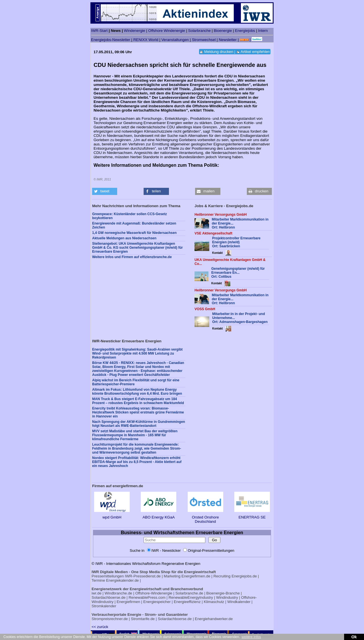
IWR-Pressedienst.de (143, 576)
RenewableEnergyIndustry (191, 597)
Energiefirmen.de (196, 576)
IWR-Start (99, 31)
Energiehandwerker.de (214, 619)
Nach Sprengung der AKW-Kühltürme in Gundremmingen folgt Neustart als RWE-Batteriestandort (139, 424)
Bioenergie (223, 31)
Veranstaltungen (175, 40)
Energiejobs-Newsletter (111, 40)
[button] (105, 191)
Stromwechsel (204, 40)
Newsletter (228, 40)
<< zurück (100, 627)
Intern (263, 31)
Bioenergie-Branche (223, 593)
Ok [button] (354, 637)
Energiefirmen (128, 602)
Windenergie (135, 31)
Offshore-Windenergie (154, 593)
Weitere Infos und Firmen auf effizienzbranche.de (132, 257)
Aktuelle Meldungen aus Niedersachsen (124, 238)
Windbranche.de (118, 593)
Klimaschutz (214, 602)
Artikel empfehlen (255, 52)
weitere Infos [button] (251, 637)
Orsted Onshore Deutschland (205, 517)
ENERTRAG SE (252, 515)
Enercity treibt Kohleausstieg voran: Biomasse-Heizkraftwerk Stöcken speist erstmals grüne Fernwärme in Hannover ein (138, 412)
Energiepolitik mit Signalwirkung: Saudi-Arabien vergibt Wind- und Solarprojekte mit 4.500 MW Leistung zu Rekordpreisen (137, 353)
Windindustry (227, 597)
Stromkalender (104, 606)
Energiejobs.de (244, 576)
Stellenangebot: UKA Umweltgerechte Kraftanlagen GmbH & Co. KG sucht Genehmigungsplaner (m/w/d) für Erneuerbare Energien (137, 248)
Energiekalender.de (122, 580)
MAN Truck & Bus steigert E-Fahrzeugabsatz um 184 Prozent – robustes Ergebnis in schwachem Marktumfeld (138, 401)
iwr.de (97, 593)
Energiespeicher (157, 602)
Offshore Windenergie (167, 31)
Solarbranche (199, 31)
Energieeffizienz (187, 602)
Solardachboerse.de (108, 597)
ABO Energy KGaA (159, 515)
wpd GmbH (112, 515)
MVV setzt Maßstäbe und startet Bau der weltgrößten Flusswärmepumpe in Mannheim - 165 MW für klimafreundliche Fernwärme (135, 435)
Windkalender (239, 602)
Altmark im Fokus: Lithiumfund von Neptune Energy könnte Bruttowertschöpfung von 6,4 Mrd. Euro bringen (137, 392)
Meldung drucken (219, 52)
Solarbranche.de (189, 593)
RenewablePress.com (147, 597)
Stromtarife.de (143, 619)
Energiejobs (245, 31)
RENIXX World (146, 40)
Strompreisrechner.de (110, 619)
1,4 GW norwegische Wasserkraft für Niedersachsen (134, 233)
